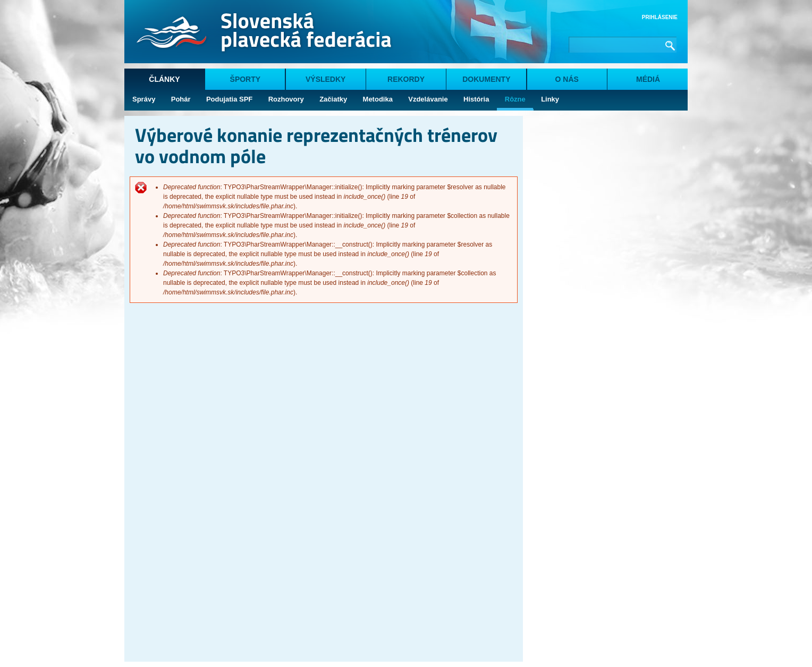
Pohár (181, 99)
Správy (144, 99)
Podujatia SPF (229, 99)
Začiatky (333, 99)
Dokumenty (486, 79)
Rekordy (406, 79)
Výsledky (325, 79)
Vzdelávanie (428, 99)
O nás (567, 79)
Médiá (648, 79)
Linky (550, 99)
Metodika (378, 99)
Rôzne (515, 99)
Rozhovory (286, 99)
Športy (246, 79)
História (476, 99)
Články (164, 79)
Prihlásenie (660, 17)
